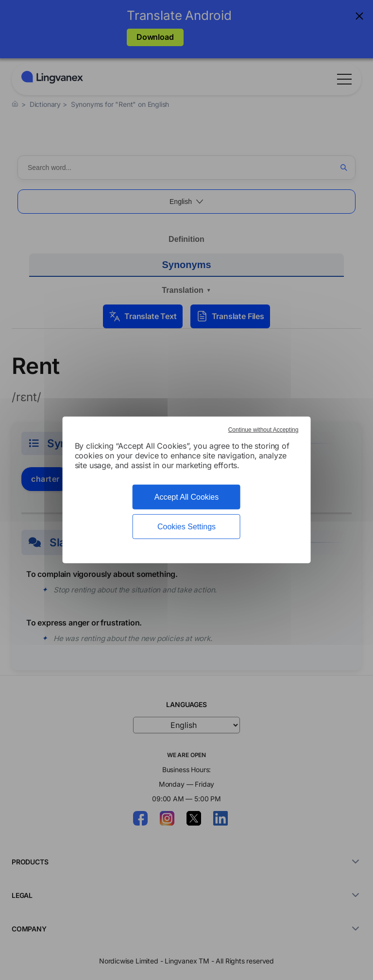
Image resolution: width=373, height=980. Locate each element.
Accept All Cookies (187, 497)
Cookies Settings (186, 527)
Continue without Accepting (263, 430)
